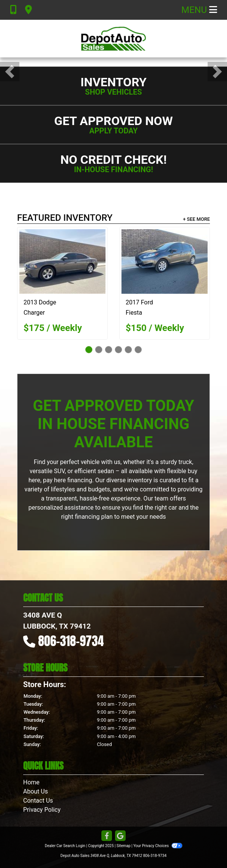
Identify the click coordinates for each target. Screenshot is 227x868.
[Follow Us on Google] (120, 836)
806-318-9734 (71, 641)
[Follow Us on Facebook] (107, 836)
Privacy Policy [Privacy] (42, 810)
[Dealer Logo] (114, 39)
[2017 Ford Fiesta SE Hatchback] (165, 261)
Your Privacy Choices (158, 846)
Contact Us (38, 801)
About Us (35, 791)
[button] (10, 72)
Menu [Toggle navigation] (199, 10)
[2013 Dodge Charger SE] (62, 261)
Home (31, 782)
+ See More (196, 219)
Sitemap (124, 846)
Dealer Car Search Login (65, 846)
